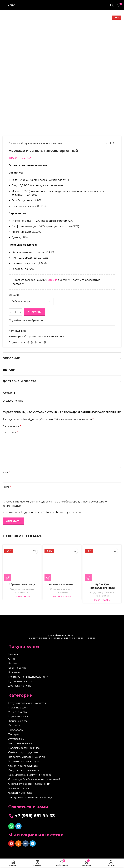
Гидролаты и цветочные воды (27, 757)
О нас (12, 659)
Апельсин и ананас (62, 584)
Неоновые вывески (20, 743)
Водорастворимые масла (24, 770)
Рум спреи (15, 726)
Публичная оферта (20, 681)
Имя (6, 472)
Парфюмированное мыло (24, 748)
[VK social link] (40, 342)
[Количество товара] (16, 312)
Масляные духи (18, 708)
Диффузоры (16, 730)
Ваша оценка (12, 426)
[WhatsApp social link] (36, 342)
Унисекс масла (18, 712)
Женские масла (18, 721)
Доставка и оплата (20, 686)
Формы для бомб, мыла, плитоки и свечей (34, 779)
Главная (14, 143)
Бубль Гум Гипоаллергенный (102, 586)
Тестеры (13, 734)
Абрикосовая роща (22, 584)
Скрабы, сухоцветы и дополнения (29, 784)
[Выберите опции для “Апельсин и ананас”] (48, 578)
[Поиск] (112, 5)
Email (7, 487)
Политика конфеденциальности (28, 677)
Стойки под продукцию (23, 752)
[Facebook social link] (28, 342)
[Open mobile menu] (9, 5)
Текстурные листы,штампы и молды (30, 797)
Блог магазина (17, 668)
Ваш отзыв (10, 432)
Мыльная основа (19, 788)
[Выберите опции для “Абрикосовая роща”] (8, 578)
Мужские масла (18, 717)
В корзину (34, 312)
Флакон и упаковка (20, 793)
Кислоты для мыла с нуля (24, 761)
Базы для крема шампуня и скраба (30, 775)
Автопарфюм (16, 739)
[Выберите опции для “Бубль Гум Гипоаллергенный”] (88, 578)
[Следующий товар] (114, 143)
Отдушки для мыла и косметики (41, 143)
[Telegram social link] (45, 342)
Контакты (14, 672)
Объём (13, 295)
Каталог (13, 663)
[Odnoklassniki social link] (32, 342)
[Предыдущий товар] (107, 143)
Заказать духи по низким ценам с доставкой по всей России (62, 637)
